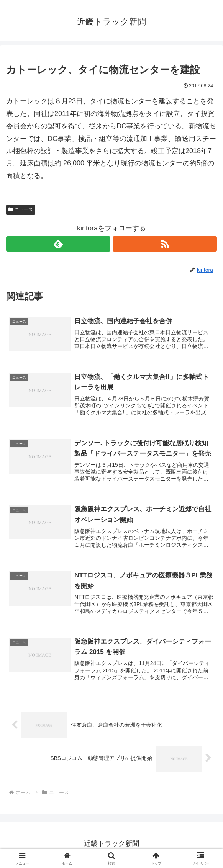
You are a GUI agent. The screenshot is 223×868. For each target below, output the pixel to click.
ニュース (21, 209)
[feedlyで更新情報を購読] (58, 244)
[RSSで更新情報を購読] (165, 244)
